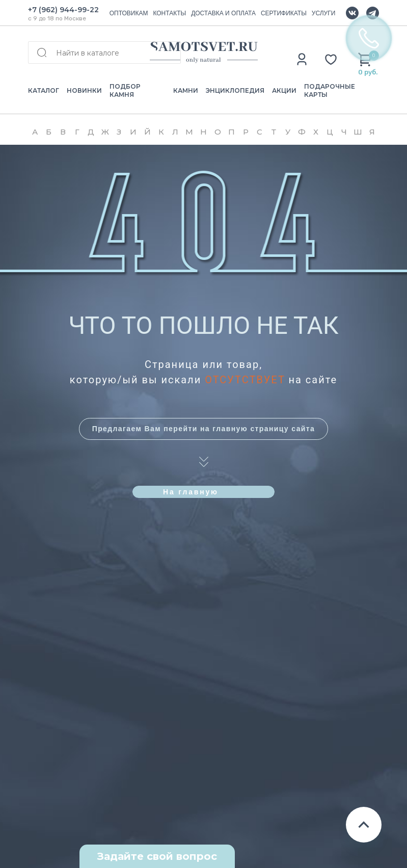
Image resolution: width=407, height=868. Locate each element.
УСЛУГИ (324, 13)
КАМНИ (186, 90)
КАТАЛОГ (44, 90)
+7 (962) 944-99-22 (63, 10)
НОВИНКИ (84, 90)
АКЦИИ (284, 90)
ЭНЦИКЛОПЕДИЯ (235, 90)
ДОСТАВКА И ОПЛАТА (223, 13)
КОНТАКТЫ (169, 13)
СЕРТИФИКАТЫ (284, 13)
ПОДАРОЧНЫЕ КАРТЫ (330, 90)
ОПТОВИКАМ (129, 13)
